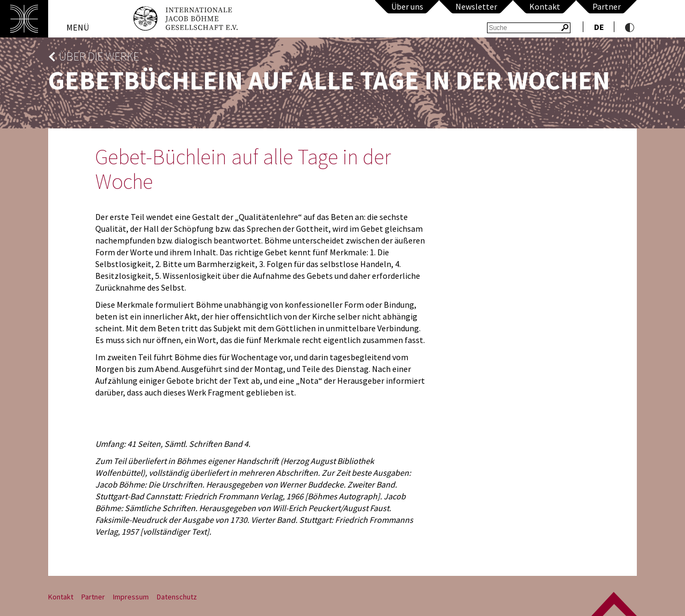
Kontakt (545, 6)
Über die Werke (99, 56)
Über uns (407, 6)
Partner (607, 6)
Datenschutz (177, 597)
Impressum (131, 597)
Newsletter (476, 6)
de (599, 27)
